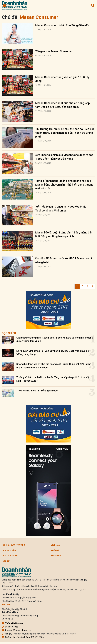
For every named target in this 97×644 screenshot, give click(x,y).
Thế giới (55, 550)
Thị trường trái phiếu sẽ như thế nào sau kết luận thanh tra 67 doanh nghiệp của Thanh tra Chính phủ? (65, 133)
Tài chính (56, 556)
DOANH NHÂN (9, 550)
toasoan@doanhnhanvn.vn (16, 630)
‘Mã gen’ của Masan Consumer (54, 51)
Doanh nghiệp (10, 556)
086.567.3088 (10, 627)
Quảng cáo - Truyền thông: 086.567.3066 (23, 637)
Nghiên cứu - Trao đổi (14, 545)
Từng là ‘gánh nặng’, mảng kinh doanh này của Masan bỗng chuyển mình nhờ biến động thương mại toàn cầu (64, 185)
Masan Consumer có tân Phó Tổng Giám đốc (63, 25)
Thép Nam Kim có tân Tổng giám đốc (37, 391)
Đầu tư (6, 561)
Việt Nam (56, 545)
